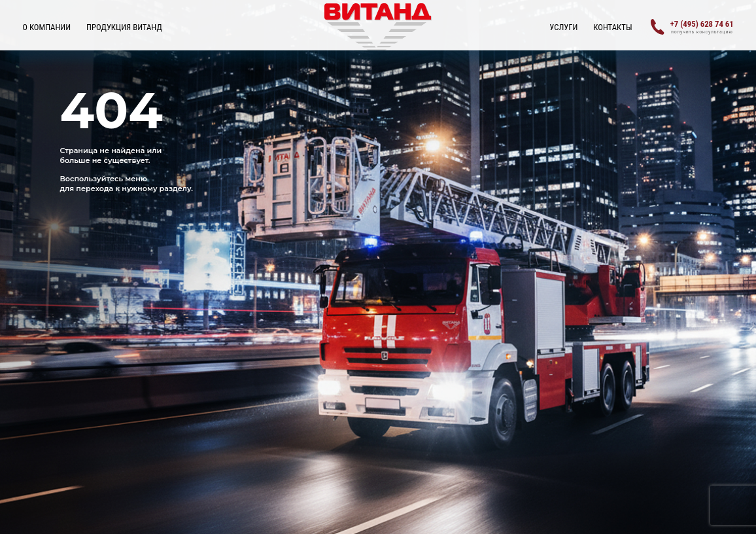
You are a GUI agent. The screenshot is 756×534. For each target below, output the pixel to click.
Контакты (612, 27)
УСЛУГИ (563, 27)
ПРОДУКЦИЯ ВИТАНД (124, 27)
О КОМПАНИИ (46, 27)
